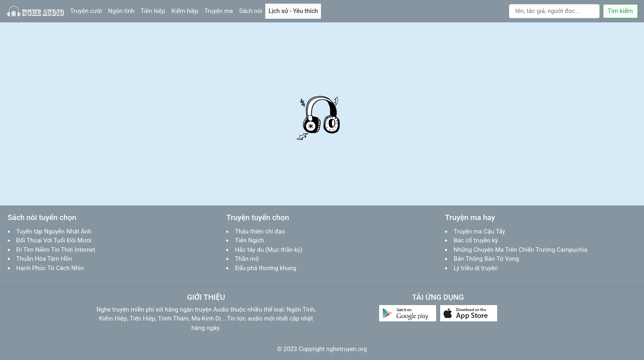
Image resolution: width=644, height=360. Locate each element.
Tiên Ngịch (249, 240)
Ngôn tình (123, 10)
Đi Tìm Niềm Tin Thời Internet (56, 250)
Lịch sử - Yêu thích (295, 10)
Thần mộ (247, 259)
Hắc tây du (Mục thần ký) (269, 250)
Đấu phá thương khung (265, 268)
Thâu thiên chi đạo (260, 231)
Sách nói (252, 10)
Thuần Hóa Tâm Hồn (44, 259)
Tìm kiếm (620, 11)
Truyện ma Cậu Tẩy (479, 231)
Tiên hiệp (154, 10)
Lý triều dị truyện (476, 268)
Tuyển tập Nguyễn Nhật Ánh (54, 231)
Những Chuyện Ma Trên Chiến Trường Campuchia (521, 250)
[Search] (554, 11)
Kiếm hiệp (186, 10)
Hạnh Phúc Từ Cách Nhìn (50, 268)
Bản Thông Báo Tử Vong (486, 259)
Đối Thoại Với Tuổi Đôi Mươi (54, 240)
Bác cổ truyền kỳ (476, 240)
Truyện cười (88, 10)
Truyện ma (220, 10)
